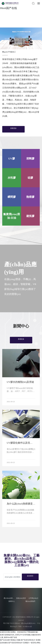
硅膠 (30, 178)
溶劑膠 (30, 159)
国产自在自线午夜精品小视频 (10, 640)
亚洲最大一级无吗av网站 (32, 643)
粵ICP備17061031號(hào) (11, 623)
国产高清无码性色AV (28, 640)
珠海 (20, 626)
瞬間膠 (12, 197)
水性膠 (12, 178)
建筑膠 (30, 216)
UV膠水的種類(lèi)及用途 (20, 382)
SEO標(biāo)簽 (27, 626)
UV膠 (12, 159)
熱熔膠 (30, 197)
